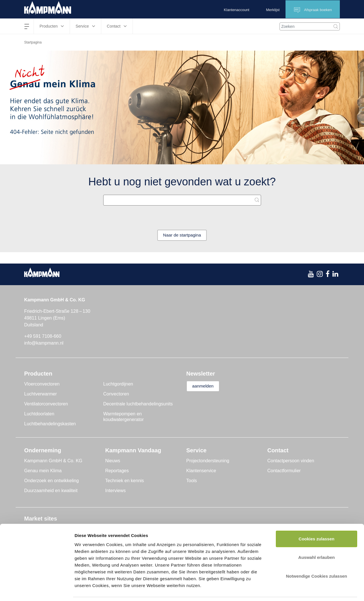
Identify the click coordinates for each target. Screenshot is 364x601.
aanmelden (205, 386)
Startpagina (33, 42)
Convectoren (116, 394)
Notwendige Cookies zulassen (316, 557)
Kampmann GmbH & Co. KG (53, 461)
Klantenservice (201, 471)
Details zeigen (302, 590)
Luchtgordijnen (118, 384)
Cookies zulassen (317, 520)
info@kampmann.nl (44, 343)
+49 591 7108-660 (43, 336)
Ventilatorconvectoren (46, 404)
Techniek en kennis (125, 481)
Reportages (117, 471)
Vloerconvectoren (42, 384)
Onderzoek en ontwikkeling (51, 481)
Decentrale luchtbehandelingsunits (138, 404)
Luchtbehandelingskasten (50, 424)
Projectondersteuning (208, 461)
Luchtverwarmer (41, 394)
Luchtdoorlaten (39, 414)
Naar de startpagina (182, 235)
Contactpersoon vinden (291, 461)
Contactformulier (284, 471)
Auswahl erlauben (317, 539)
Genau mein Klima (43, 471)
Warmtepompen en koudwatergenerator (123, 417)
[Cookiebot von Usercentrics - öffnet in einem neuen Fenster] (37, 590)
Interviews (115, 491)
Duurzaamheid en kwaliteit (51, 491)
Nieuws (113, 461)
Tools (192, 481)
